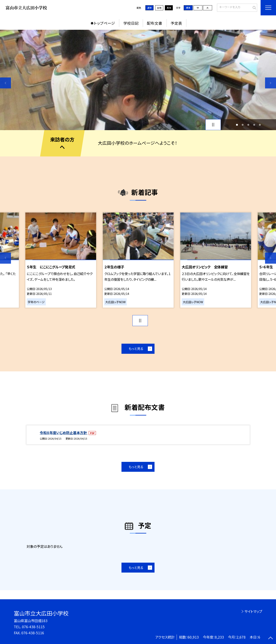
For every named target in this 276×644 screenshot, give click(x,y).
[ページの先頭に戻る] (271, 639)
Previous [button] (5, 83)
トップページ (104, 23)
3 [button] (248, 125)
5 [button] (260, 125)
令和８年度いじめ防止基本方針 (64, 433)
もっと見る (136, 349)
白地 (159, 8)
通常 (149, 8)
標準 (188, 8)
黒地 (169, 8)
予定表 (176, 23)
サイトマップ (253, 611)
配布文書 (155, 23)
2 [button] (243, 125)
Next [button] (271, 83)
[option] (138, 80)
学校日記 (131, 23)
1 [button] (237, 125)
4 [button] (254, 125)
